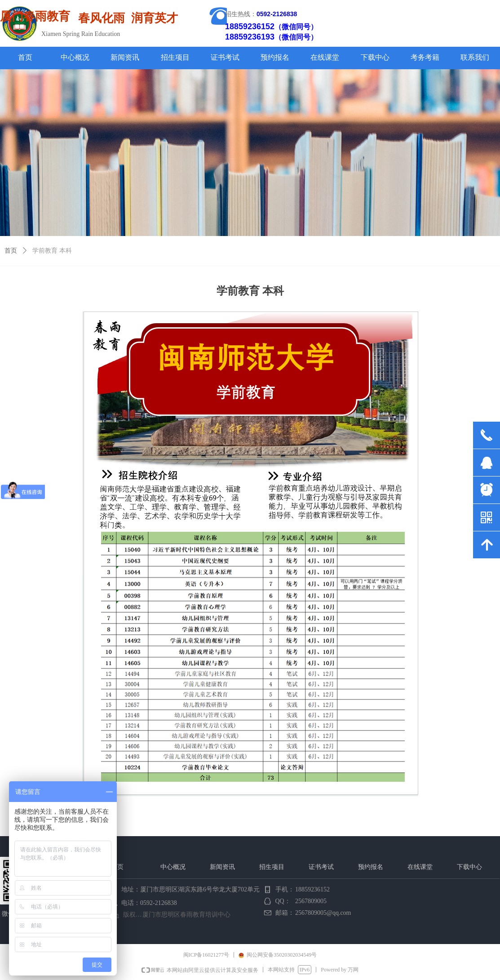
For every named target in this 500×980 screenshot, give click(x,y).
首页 (11, 251)
